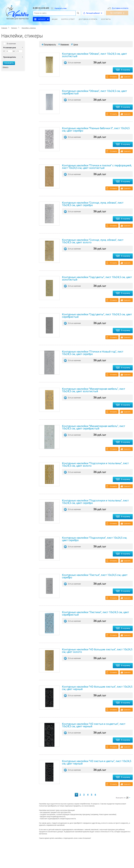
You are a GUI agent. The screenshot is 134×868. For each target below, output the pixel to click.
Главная (4, 28)
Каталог (42, 19)
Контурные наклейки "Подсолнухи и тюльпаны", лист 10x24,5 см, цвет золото (95, 465)
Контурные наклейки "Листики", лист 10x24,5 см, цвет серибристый (96, 613)
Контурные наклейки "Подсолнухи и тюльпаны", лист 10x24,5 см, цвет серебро (95, 502)
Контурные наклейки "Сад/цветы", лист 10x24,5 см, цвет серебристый (97, 316)
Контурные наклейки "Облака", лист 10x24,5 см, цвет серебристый (94, 92)
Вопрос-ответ (68, 19)
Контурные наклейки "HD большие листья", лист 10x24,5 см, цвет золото (97, 651)
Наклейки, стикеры (29, 28)
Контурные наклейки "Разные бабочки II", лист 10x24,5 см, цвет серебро (96, 129)
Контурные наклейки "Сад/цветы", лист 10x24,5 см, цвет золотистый (97, 278)
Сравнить (126, 77)
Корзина (117, 13)
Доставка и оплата (118, 8)
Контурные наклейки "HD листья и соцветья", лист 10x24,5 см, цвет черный (94, 725)
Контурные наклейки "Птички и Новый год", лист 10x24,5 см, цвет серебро (93, 353)
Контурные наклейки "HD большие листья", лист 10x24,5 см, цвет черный (97, 688)
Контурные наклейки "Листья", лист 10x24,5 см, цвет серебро (95, 576)
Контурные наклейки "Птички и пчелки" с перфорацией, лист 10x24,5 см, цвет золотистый (97, 167)
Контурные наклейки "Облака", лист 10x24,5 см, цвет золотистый (94, 55)
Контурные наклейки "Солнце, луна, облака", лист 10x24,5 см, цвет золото (93, 241)
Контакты (106, 19)
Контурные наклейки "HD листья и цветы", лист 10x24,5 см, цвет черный (97, 762)
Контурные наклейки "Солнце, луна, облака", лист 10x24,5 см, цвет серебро (93, 204)
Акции (55, 19)
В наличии (11, 44)
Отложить (112, 77)
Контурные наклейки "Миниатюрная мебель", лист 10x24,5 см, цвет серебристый (94, 427)
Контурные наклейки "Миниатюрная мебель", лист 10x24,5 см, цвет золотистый (94, 390)
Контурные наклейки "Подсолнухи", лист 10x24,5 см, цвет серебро (94, 539)
